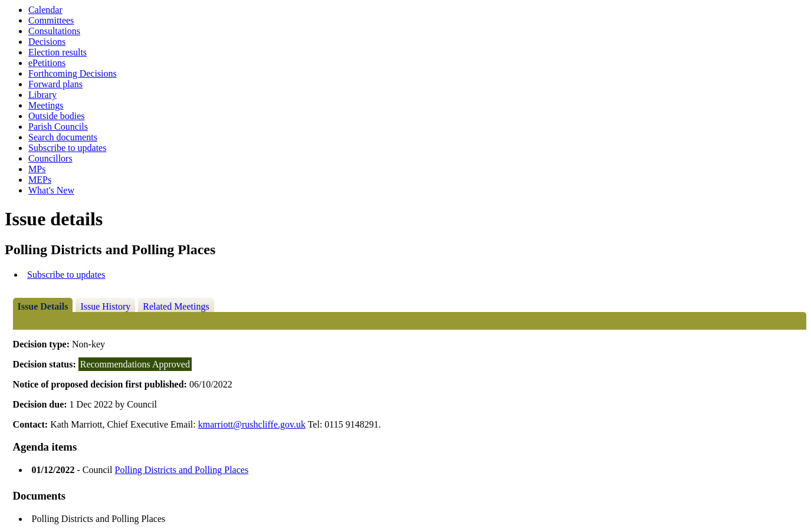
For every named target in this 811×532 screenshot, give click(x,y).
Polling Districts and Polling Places (181, 470)
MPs (37, 169)
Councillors (50, 158)
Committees (51, 20)
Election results (58, 52)
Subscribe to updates (67, 148)
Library (42, 95)
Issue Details (43, 306)
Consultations (54, 31)
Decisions (47, 42)
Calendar (45, 10)
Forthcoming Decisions (73, 73)
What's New (51, 190)
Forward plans (55, 84)
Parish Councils (58, 127)
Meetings (46, 105)
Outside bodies (57, 116)
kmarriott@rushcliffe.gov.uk (252, 424)
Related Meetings (176, 306)
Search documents (63, 137)
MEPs (40, 180)
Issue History (105, 306)
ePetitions (47, 63)
